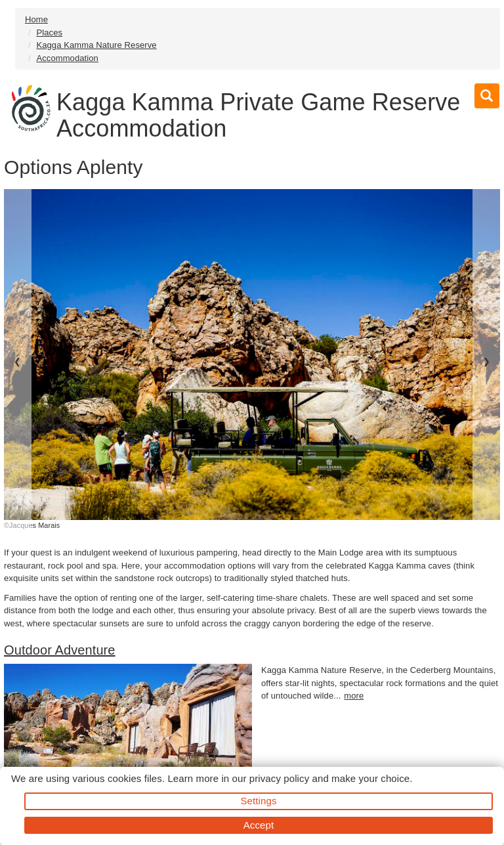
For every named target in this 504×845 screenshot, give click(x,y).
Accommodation (67, 58)
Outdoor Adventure (60, 650)
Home (36, 19)
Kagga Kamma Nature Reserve (96, 45)
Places (49, 32)
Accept (259, 825)
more (354, 696)
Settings (259, 801)
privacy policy (279, 778)
